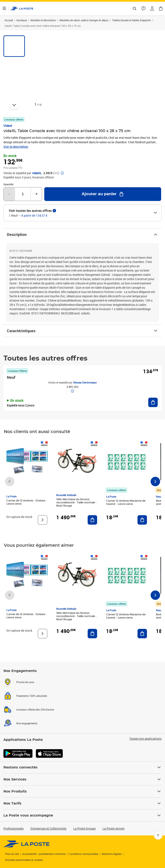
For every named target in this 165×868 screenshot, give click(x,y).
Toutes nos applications (145, 747)
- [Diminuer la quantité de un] (9, 194)
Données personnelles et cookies (24, 860)
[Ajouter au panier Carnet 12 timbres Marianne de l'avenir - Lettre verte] (142, 520)
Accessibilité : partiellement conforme (44, 854)
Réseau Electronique (85, 382)
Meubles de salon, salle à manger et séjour (84, 20)
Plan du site (12, 854)
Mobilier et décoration (43, 20)
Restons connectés (82, 767)
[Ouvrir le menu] (4, 9)
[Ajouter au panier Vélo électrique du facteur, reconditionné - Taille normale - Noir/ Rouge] (92, 520)
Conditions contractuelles (84, 854)
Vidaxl (8, 126)
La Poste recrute (113, 828)
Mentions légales (112, 854)
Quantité (8, 184)
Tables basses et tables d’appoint (131, 20)
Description (82, 234)
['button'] (22, 9)
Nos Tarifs (82, 803)
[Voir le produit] (43, 520)
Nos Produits (82, 791)
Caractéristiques (82, 331)
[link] (27, 844)
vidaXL (37, 173)
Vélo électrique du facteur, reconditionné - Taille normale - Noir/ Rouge (76, 503)
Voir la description (16, 147)
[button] (152, 9)
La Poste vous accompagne (82, 815)
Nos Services (82, 779)
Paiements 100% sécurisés (32, 709)
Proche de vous (25, 697)
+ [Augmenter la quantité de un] (37, 194)
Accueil (9, 20)
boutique (22, 20)
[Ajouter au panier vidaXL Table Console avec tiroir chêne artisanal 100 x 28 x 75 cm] (103, 194)
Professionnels (14, 828)
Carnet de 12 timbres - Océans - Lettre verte (27, 502)
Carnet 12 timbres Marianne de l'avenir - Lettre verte (126, 502)
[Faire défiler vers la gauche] (10, 482)
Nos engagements (27, 733)
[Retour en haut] (158, 835)
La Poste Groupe (84, 828)
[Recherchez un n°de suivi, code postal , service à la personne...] (134, 9)
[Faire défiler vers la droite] (155, 482)
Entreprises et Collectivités (48, 828)
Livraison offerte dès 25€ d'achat (35, 721)
